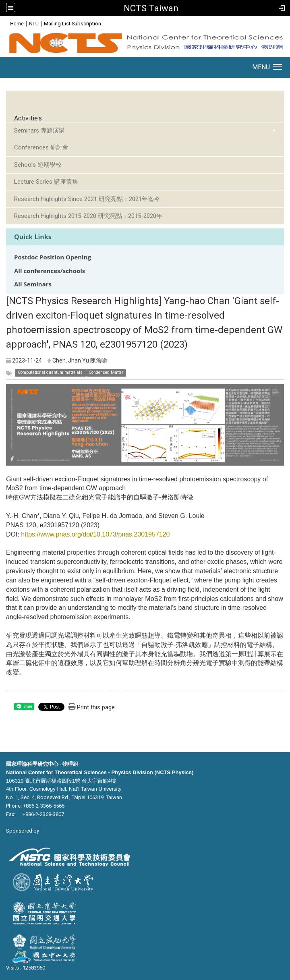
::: (6, 23)
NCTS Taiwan (151, 8)
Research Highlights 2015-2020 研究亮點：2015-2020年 (88, 216)
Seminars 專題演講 (39, 131)
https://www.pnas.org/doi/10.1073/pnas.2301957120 (95, 534)
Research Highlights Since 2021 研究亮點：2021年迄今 (87, 199)
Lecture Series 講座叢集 (46, 182)
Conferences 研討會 (41, 147)
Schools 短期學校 (38, 165)
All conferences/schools (50, 271)
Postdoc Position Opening (53, 257)
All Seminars (33, 284)
